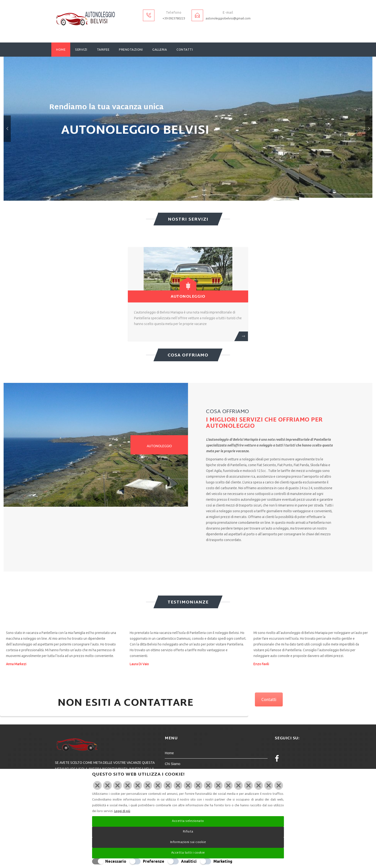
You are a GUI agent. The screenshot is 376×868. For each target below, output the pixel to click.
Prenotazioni (131, 49)
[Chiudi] (188, 785)
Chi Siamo (173, 764)
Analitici (189, 861)
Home (61, 49)
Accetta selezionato (188, 821)
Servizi (81, 49)
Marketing (223, 861)
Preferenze (154, 861)
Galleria (160, 49)
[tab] (159, 445)
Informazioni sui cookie (188, 842)
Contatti (185, 49)
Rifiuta (188, 832)
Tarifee (103, 49)
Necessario (116, 861)
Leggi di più (122, 811)
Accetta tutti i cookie (188, 853)
